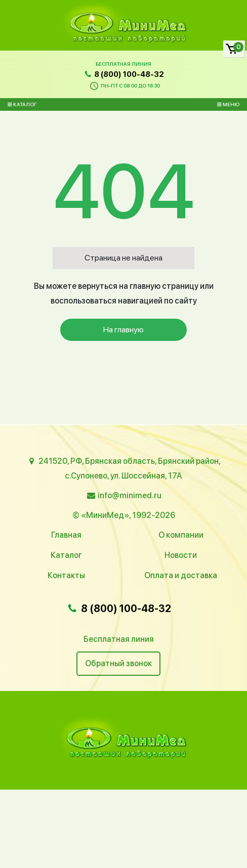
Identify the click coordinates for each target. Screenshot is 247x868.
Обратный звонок (118, 663)
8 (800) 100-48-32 (124, 74)
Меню (228, 104)
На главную (124, 330)
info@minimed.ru (130, 495)
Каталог (22, 104)
